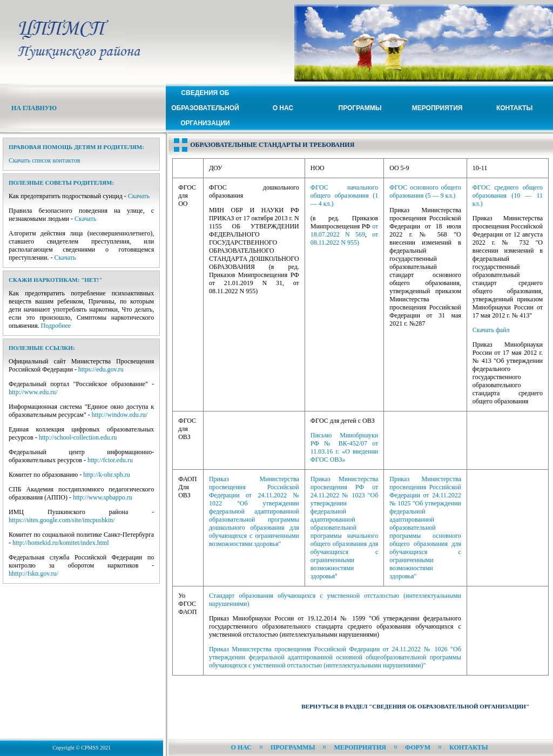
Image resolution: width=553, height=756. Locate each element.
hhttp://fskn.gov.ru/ (33, 573)
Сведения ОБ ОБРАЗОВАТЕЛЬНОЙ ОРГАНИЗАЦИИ (205, 108)
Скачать (139, 196)
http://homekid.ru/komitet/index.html (61, 543)
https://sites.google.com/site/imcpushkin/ (62, 520)
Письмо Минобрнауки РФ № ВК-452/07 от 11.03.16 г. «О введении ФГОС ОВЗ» (344, 447)
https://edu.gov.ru (101, 369)
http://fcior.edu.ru (110, 460)
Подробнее (56, 326)
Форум (418, 747)
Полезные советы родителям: (61, 183)
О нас (283, 108)
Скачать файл (491, 330)
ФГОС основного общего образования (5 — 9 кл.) (425, 191)
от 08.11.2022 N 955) (344, 238)
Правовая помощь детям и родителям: (76, 147)
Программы (360, 108)
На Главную (34, 108)
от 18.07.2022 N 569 (344, 230)
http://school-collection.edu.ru (78, 437)
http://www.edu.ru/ (33, 392)
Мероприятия (437, 108)
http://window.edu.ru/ (120, 415)
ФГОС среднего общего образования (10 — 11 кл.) (508, 195)
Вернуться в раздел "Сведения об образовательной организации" (415, 706)
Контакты (514, 108)
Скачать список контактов (44, 160)
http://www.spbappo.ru (103, 497)
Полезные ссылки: (42, 348)
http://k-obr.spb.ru (107, 475)
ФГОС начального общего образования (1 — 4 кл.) (344, 195)
